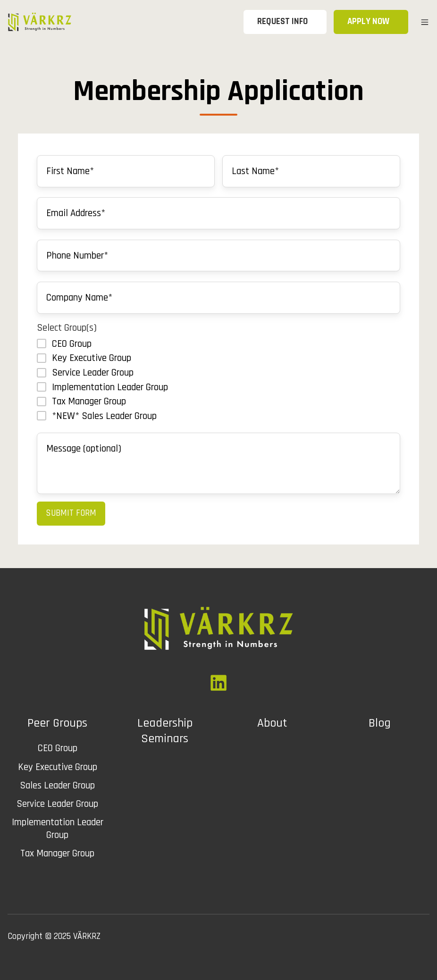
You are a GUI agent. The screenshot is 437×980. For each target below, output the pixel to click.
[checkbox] (218, 380)
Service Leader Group (57, 804)
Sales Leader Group (57, 785)
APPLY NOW (373, 21)
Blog (380, 723)
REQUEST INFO (287, 21)
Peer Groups (57, 723)
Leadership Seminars (165, 731)
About (272, 723)
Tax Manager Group (57, 853)
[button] (425, 22)
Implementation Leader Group (58, 829)
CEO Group (58, 748)
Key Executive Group (58, 767)
